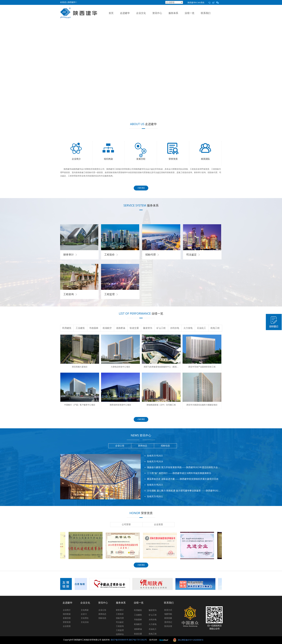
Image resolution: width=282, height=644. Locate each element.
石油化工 (201, 328)
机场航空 (107, 328)
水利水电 (175, 328)
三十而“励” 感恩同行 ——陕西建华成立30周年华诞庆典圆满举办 (179, 474)
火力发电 (188, 328)
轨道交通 (134, 328)
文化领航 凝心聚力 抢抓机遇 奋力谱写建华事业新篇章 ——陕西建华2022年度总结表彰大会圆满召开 (184, 492)
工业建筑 (80, 328)
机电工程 (215, 328)
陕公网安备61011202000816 (191, 640)
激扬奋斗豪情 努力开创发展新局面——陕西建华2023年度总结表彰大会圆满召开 (184, 469)
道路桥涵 (121, 328)
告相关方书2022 (155, 498)
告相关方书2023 (155, 486)
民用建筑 (67, 328)
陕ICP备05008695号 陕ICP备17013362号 (129, 640)
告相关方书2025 (155, 457)
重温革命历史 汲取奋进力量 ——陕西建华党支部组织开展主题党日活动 (183, 480)
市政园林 (94, 328)
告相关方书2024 (155, 463)
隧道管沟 (148, 328)
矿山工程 (161, 328)
